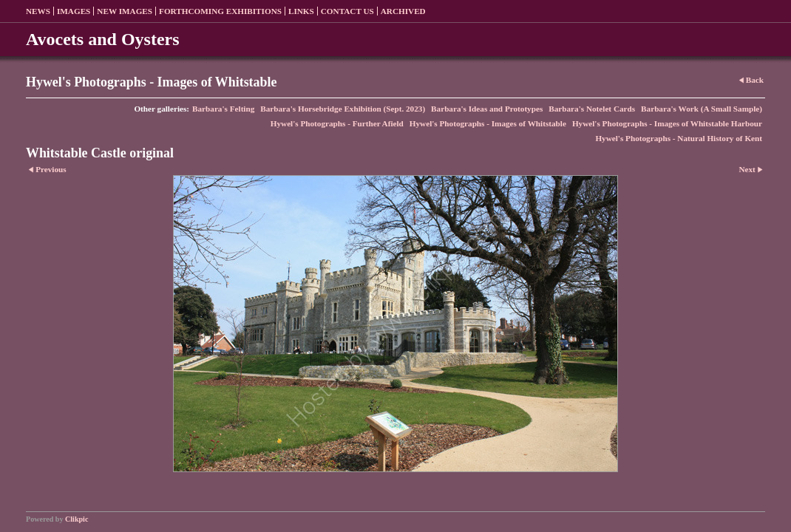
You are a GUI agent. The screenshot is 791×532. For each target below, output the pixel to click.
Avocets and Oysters (103, 39)
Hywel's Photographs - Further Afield (337, 123)
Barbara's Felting (223, 109)
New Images (125, 11)
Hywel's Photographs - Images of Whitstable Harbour (667, 123)
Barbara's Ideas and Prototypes (487, 109)
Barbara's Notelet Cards (592, 109)
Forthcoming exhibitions (220, 11)
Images (74, 11)
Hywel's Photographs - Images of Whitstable (488, 123)
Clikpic (77, 519)
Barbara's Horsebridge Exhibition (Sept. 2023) (343, 109)
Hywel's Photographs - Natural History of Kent (679, 138)
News (38, 11)
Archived (403, 11)
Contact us (347, 11)
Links (301, 11)
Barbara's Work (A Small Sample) (702, 109)
